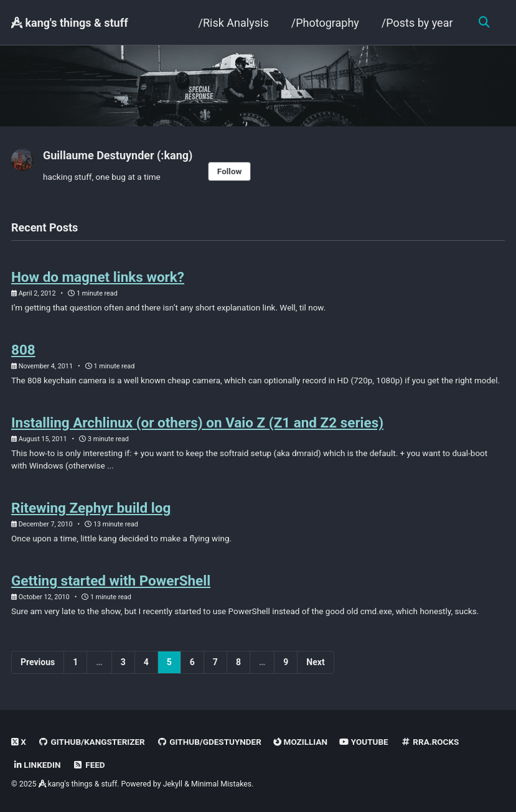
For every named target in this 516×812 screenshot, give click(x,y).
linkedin (38, 765)
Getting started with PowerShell (111, 581)
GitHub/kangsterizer (91, 742)
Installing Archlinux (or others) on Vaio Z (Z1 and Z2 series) (198, 422)
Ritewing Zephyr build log (91, 508)
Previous (38, 662)
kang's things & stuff (70, 23)
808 (23, 350)
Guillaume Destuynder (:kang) (118, 155)
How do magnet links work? (98, 277)
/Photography (325, 23)
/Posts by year (417, 23)
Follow (230, 171)
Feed (89, 765)
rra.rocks (430, 742)
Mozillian (301, 742)
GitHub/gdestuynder (209, 742)
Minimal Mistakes (221, 784)
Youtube (365, 742)
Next (315, 662)
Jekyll (173, 784)
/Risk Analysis (233, 23)
